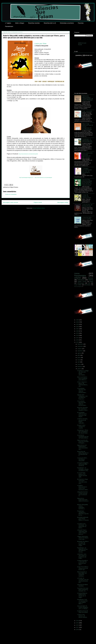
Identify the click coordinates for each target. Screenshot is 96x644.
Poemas (90, 278)
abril (79, 362)
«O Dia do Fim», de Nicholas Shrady (87, 205)
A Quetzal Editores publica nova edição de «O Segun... (82, 595)
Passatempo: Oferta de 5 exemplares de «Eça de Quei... (83, 432)
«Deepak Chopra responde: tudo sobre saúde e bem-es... (82, 532)
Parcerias (81, 23)
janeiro (80, 369)
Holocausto (81, 280)
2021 (78, 329)
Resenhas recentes (34, 23)
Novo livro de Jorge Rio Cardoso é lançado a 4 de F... (83, 409)
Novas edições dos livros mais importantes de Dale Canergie (87, 155)
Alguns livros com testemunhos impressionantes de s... (82, 447)
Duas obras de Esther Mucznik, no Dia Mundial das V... (83, 454)
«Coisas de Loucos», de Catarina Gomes (86, 196)
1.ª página (8, 23)
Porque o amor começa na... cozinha (81, 427)
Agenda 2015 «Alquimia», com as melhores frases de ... (82, 397)
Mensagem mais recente (11, 202)
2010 (78, 630)
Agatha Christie (82, 282)
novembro (80, 346)
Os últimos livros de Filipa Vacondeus (83, 612)
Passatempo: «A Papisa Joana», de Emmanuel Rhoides (87, 140)
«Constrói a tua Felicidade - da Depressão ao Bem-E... (82, 526)
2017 (78, 338)
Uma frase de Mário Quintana (83, 585)
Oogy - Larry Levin (87, 111)
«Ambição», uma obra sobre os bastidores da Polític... (82, 556)
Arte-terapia (81, 283)
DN (89, 283)
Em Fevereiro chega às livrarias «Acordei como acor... (82, 481)
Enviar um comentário (11, 194)
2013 (78, 623)
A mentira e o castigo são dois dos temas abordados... (83, 373)
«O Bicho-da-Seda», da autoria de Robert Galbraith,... (83, 421)
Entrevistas (87, 285)
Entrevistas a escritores (67, 23)
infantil (77, 278)
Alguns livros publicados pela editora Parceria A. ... (83, 500)
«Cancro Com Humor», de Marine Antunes (82, 616)
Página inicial (38, 202)
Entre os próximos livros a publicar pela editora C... (82, 378)
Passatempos (9, 26)
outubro (80, 349)
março (79, 364)
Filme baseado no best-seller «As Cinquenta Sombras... (82, 574)
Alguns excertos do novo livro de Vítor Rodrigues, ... (83, 442)
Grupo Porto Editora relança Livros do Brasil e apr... (83, 568)
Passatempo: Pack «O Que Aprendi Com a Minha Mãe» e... (82, 602)
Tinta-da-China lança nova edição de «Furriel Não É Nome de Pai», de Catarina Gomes (87, 182)
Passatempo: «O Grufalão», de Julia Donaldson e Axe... (83, 469)
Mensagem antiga (63, 202)
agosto (80, 353)
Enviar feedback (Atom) (39, 208)
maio (79, 360)
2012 (78, 625)
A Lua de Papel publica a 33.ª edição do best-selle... (82, 475)
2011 (78, 627)
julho (79, 355)
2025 (78, 320)
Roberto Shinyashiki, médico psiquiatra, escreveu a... (83, 507)
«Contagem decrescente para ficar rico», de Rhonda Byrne (87, 170)
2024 (78, 322)
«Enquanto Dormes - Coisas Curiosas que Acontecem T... (83, 494)
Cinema (91, 280)
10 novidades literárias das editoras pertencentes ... (82, 390)
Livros (77, 273)
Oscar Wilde (78, 285)
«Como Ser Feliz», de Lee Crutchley (87, 218)
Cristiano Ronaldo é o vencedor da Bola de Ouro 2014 (83, 563)
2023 (78, 324)
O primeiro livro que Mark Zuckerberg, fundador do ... (83, 590)
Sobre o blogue (20, 23)
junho (79, 358)
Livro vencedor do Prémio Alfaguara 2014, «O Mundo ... (83, 607)
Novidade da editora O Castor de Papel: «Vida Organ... (83, 543)
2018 (78, 335)
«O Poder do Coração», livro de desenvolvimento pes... (83, 580)
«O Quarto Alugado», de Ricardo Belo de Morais (83, 464)
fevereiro (80, 366)
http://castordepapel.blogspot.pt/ (26, 178)
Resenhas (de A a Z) (50, 23)
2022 (78, 327)
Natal (92, 282)
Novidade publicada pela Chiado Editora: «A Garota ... (83, 519)
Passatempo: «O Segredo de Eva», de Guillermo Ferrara (83, 550)
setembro (80, 351)
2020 (78, 331)
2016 (78, 340)
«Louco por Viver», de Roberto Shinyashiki (82, 459)
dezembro (80, 344)
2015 (78, 342)
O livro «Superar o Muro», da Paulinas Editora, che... (82, 384)
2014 (78, 621)
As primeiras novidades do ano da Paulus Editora (83, 437)
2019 (78, 333)
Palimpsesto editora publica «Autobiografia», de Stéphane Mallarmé (87, 98)
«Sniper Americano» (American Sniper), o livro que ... (83, 538)
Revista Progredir (78, 286)
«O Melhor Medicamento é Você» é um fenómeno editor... (83, 488)
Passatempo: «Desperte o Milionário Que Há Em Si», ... (83, 513)
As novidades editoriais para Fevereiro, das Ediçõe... (82, 415)
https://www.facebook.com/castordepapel (43, 178)
